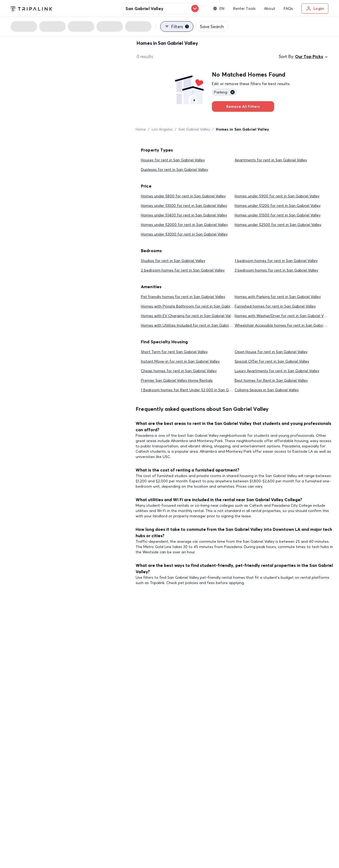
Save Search (212, 26)
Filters (177, 26)
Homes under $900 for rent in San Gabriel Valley (277, 196)
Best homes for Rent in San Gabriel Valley (271, 380)
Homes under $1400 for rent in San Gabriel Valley (184, 215)
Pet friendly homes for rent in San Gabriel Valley (183, 297)
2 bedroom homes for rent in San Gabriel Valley (183, 270)
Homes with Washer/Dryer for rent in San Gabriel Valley (283, 316)
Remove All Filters (243, 106)
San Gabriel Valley (194, 129)
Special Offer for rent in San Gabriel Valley (272, 361)
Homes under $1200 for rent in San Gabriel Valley (278, 206)
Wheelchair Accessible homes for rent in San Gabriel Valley (286, 325)
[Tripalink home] (31, 8)
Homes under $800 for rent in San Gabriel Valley (183, 196)
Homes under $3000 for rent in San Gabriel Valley (184, 234)
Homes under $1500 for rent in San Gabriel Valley (278, 215)
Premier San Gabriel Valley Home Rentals (177, 380)
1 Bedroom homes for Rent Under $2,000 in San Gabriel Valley (195, 390)
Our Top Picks (312, 56)
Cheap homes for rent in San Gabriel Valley (179, 371)
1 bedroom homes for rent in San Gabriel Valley (276, 261)
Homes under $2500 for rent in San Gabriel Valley (278, 225)
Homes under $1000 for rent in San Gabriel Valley (184, 206)
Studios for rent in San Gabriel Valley (173, 261)
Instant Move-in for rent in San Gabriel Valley (180, 361)
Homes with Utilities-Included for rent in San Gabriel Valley (192, 325)
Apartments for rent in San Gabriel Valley (271, 160)
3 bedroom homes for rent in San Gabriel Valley (276, 270)
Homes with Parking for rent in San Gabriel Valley (278, 297)
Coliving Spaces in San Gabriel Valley (267, 390)
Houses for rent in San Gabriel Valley (173, 160)
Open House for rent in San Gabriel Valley (271, 352)
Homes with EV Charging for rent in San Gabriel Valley (188, 316)
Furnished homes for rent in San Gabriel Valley (275, 306)
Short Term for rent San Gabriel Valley (174, 352)
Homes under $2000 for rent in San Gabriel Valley (184, 225)
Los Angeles (162, 129)
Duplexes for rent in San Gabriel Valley (174, 170)
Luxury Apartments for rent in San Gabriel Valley (277, 371)
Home (141, 129)
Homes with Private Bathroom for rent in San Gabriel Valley (193, 306)
